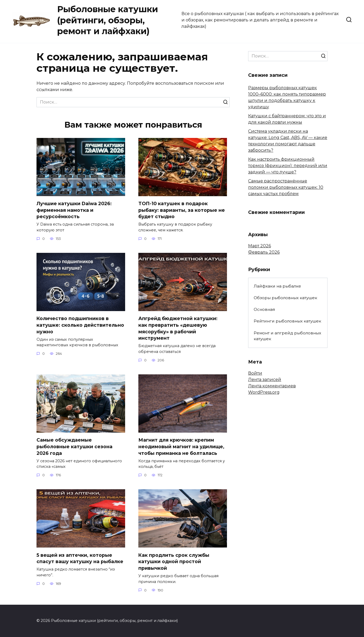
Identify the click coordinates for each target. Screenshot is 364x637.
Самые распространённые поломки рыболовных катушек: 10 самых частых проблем (286, 187)
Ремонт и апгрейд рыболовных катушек (287, 336)
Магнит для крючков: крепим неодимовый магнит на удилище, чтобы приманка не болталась (181, 447)
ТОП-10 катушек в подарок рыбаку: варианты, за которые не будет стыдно (182, 210)
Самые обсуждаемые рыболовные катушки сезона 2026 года (74, 447)
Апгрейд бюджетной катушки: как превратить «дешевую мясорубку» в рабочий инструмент (178, 328)
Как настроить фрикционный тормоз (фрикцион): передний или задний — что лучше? (288, 166)
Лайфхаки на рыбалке (277, 286)
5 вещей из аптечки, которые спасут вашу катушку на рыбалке (80, 558)
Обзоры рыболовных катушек (285, 298)
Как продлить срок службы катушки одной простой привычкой (174, 562)
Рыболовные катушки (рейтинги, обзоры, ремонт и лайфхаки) (108, 20)
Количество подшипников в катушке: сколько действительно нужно (80, 325)
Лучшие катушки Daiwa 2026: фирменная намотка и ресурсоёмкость (74, 210)
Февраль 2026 (264, 252)
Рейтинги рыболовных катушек (287, 321)
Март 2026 (260, 246)
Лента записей (265, 380)
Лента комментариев (272, 386)
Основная (264, 309)
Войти (255, 373)
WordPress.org (264, 392)
